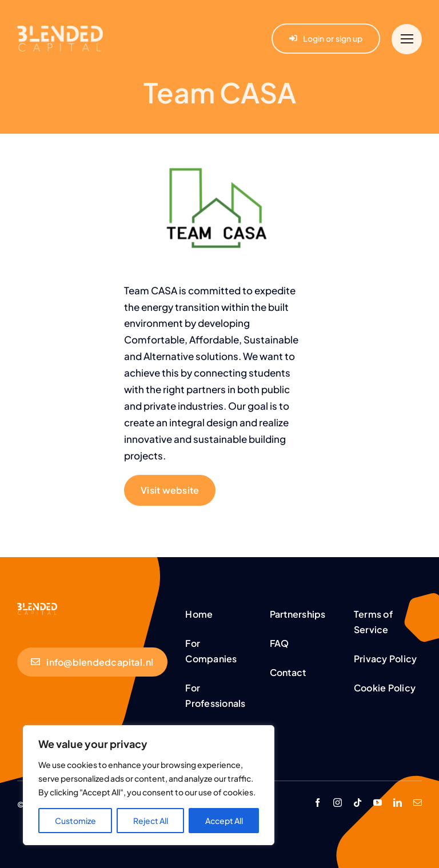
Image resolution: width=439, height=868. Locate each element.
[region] (149, 785)
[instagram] (338, 803)
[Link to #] (407, 39)
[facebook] (318, 803)
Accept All (224, 821)
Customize (75, 821)
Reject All (151, 821)
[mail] (418, 803)
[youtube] (378, 803)
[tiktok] (358, 803)
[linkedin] (398, 803)
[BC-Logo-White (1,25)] (37, 607)
